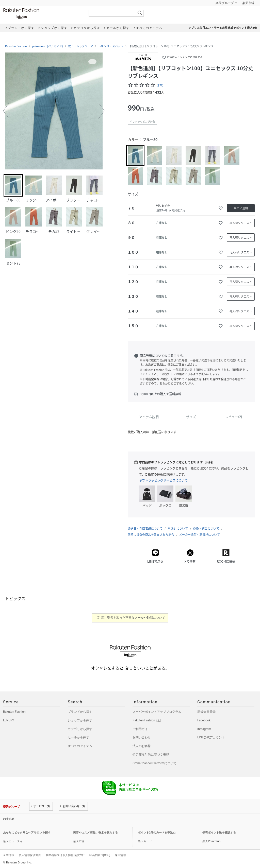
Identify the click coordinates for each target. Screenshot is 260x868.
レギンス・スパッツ (111, 46)
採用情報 (120, 855)
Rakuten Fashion (42, 13)
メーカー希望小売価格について (200, 535)
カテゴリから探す (80, 729)
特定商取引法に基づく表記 (151, 755)
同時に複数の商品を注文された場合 (151, 535)
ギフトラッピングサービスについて (163, 480)
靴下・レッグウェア (81, 46)
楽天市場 (248, 3)
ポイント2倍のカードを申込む (157, 833)
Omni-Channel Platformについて (155, 763)
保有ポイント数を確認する (219, 833)
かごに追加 (241, 208)
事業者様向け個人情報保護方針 (65, 855)
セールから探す (78, 737)
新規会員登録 (206, 712)
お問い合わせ (142, 737)
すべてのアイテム (80, 746)
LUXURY (9, 720)
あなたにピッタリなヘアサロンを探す (27, 833)
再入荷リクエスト (241, 223)
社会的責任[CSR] (100, 855)
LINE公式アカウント (211, 737)
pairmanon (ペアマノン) (47, 46)
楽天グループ (225, 3)
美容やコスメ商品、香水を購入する (95, 833)
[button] (6, 111)
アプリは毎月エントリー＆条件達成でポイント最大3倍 (223, 28)
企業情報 (9, 855)
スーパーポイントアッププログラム (157, 712)
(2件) (160, 85)
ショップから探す (80, 720)
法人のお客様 (142, 746)
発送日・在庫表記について (145, 528)
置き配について (178, 528)
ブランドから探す (80, 712)
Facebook (204, 720)
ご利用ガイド (142, 729)
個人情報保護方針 (30, 855)
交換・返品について (206, 528)
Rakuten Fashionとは (147, 720)
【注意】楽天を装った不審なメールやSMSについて (130, 618)
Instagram (204, 729)
